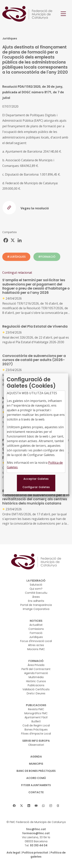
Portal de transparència (36, 605)
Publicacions (36, 685)
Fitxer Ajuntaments (36, 785)
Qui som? (36, 589)
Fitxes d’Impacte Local (36, 734)
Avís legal (13, 853)
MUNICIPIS (36, 764)
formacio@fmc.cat (36, 833)
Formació (36, 633)
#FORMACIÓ (47, 257)
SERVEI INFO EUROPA (36, 741)
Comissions (36, 629)
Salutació (36, 585)
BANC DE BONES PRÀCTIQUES (36, 771)
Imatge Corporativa (36, 609)
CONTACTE (36, 792)
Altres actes (36, 645)
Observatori (36, 745)
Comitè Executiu (36, 593)
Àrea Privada (36, 665)
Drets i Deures (36, 693)
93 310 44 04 (39, 845)
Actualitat (36, 625)
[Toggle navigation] (63, 14)
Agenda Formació (36, 673)
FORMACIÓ (36, 661)
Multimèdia (36, 677)
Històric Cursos (36, 681)
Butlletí (36, 721)
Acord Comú (36, 778)
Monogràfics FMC (36, 713)
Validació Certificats (36, 689)
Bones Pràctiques (36, 730)
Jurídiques (36, 637)
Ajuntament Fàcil (36, 717)
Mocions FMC (36, 649)
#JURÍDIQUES (16, 257)
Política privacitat (35, 853)
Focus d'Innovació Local (36, 641)
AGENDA (36, 757)
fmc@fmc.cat (36, 829)
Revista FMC (36, 709)
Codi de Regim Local (36, 725)
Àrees (36, 597)
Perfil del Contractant (36, 669)
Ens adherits (36, 601)
